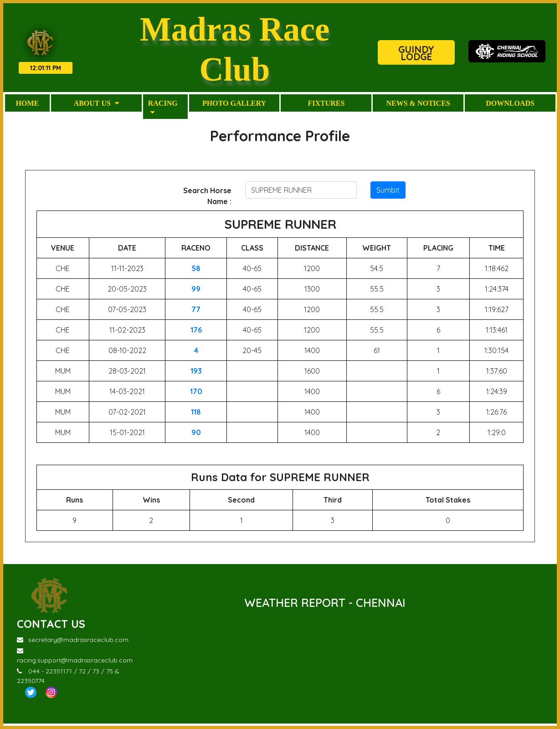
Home (28, 105)
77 (196, 311)
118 (196, 414)
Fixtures (326, 105)
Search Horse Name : (207, 198)
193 (196, 373)
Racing (163, 109)
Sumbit (388, 192)
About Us (96, 105)
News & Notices (418, 105)
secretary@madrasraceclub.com (73, 642)
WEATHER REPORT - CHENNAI (325, 604)
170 (196, 393)
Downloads (510, 105)
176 (196, 332)
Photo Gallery (234, 105)
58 (196, 270)
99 (196, 291)
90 (196, 434)
